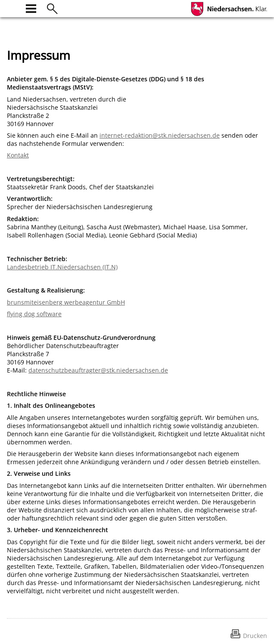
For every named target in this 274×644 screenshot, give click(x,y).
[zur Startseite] (12, 8)
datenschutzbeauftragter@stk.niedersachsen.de (98, 370)
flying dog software (34, 314)
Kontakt (18, 155)
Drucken (255, 636)
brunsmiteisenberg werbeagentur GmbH (66, 302)
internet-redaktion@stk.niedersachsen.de (160, 135)
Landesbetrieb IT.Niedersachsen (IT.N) (62, 267)
